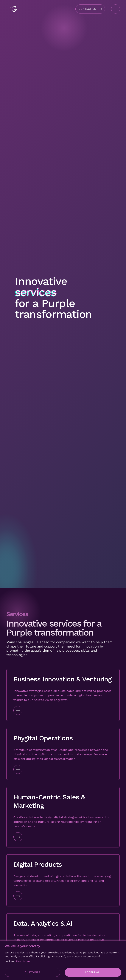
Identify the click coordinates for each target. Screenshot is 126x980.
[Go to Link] (63, 710)
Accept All (93, 972)
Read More (23, 961)
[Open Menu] (116, 9)
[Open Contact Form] (90, 9)
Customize (32, 972)
